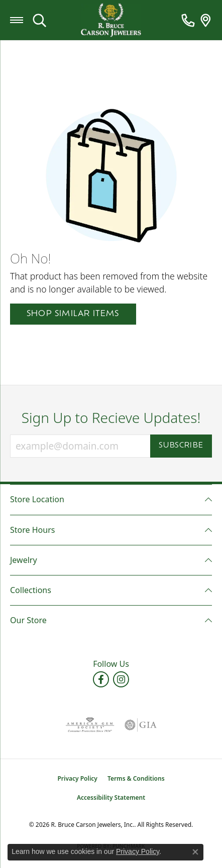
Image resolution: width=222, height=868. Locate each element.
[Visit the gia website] (141, 725)
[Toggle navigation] (17, 20)
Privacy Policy (77, 778)
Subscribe (181, 446)
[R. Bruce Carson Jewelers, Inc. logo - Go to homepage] (111, 20)
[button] (39, 20)
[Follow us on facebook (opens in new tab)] (101, 679)
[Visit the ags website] (90, 725)
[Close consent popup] (195, 852)
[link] (188, 20)
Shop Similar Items (73, 314)
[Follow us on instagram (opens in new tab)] (121, 679)
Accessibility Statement (111, 798)
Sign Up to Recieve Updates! (111, 418)
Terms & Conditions (136, 778)
